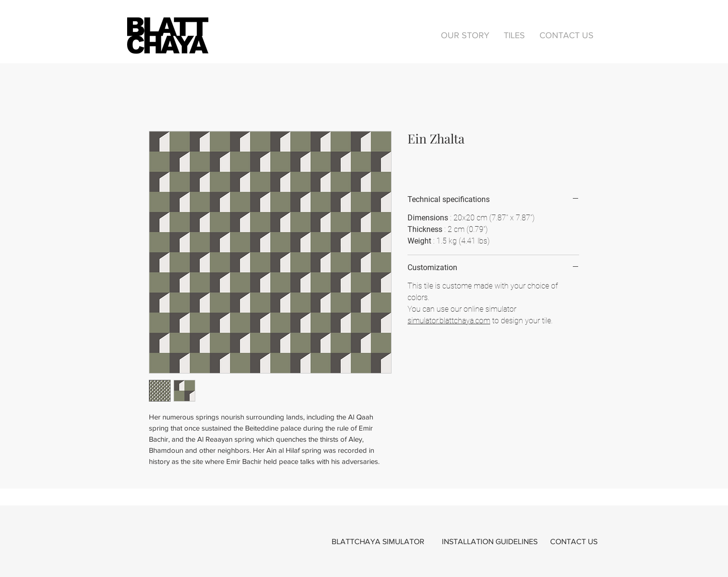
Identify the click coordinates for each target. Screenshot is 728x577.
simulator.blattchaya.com (449, 321)
